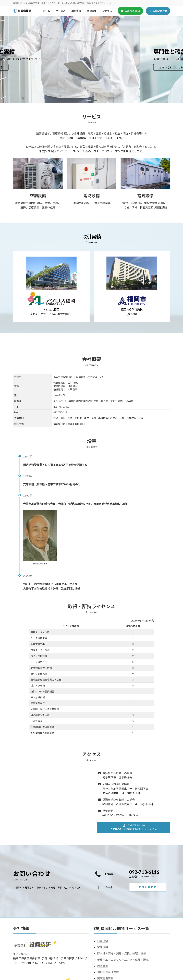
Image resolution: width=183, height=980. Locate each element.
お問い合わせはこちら (32, 67)
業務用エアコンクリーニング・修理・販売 (123, 960)
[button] (88, 100)
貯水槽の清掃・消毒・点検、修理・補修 (121, 953)
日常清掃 (103, 941)
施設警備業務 (105, 978)
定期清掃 (103, 947)
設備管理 (103, 966)
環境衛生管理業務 (108, 972)
